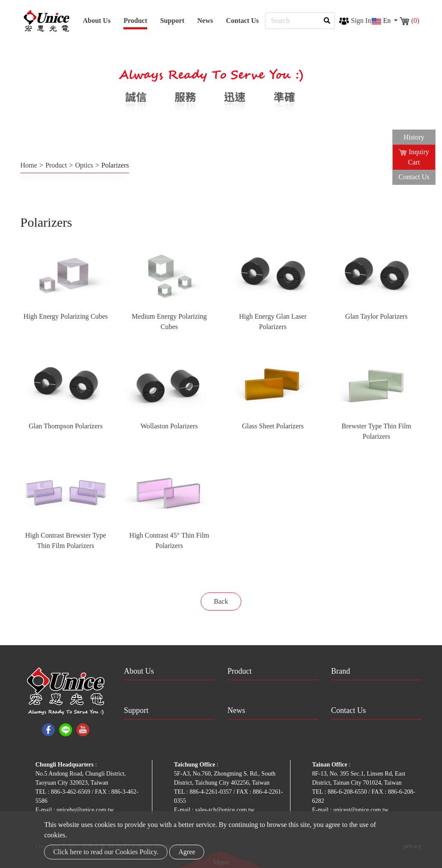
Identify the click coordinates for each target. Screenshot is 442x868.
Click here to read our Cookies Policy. (106, 852)
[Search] (300, 21)
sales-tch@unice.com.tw (225, 810)
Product (56, 165)
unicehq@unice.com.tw (85, 810)
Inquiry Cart (414, 157)
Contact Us (242, 21)
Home (29, 165)
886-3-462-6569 (71, 792)
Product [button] (135, 21)
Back (221, 601)
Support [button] (172, 21)
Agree (187, 852)
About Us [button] (97, 21)
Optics (84, 165)
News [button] (205, 21)
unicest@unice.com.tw (361, 810)
